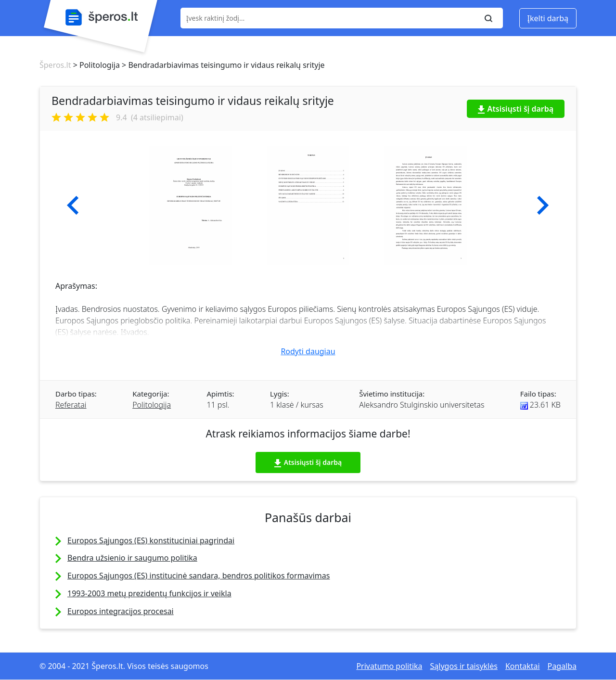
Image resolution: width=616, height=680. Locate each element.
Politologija (152, 405)
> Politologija (95, 65)
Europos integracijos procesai (121, 611)
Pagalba (562, 666)
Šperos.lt (55, 65)
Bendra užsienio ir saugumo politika (132, 558)
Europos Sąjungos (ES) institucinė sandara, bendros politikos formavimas (199, 576)
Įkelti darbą (548, 18)
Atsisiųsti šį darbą (516, 109)
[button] (73, 205)
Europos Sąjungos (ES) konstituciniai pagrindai (151, 540)
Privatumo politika (389, 666)
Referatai (71, 405)
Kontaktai (523, 666)
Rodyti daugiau (308, 351)
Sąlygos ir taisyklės (464, 666)
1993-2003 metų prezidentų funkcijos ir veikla (149, 593)
